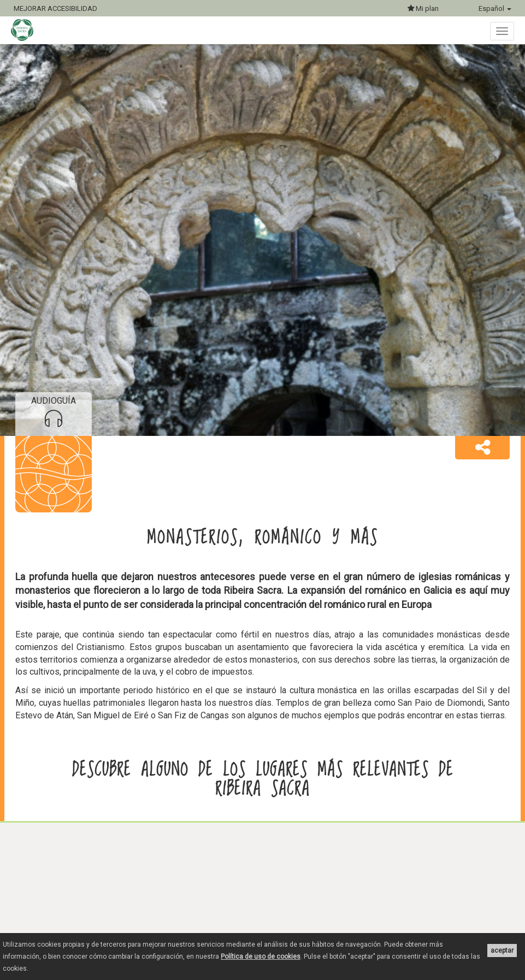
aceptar (502, 951)
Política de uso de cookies (261, 957)
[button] (482, 448)
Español (495, 8)
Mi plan (423, 8)
